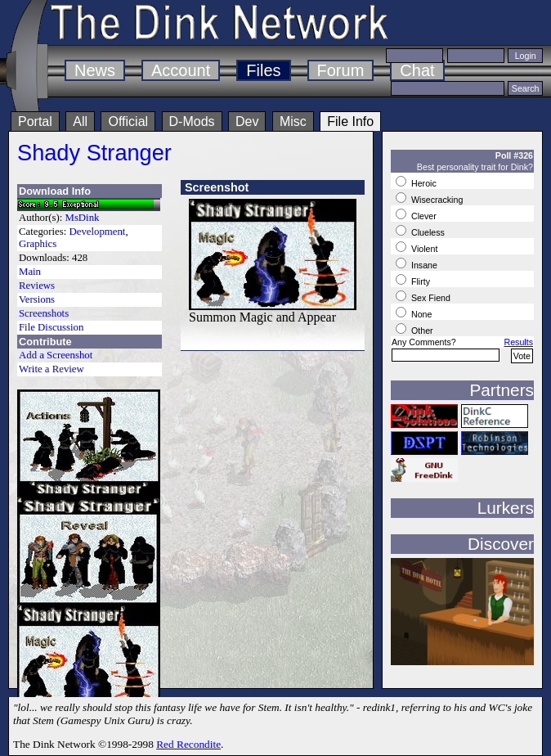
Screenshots (44, 313)
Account (181, 70)
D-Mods (192, 122)
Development (97, 232)
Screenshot (217, 187)
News (95, 70)
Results (518, 342)
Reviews (37, 286)
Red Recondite (188, 744)
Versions (37, 299)
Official (128, 122)
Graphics (38, 244)
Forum (341, 70)
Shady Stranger (94, 153)
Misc (293, 122)
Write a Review (52, 369)
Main (30, 272)
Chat (417, 70)
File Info (350, 122)
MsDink (83, 218)
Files (263, 70)
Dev (247, 122)
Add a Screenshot (56, 355)
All (80, 122)
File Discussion (51, 327)
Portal (35, 122)
